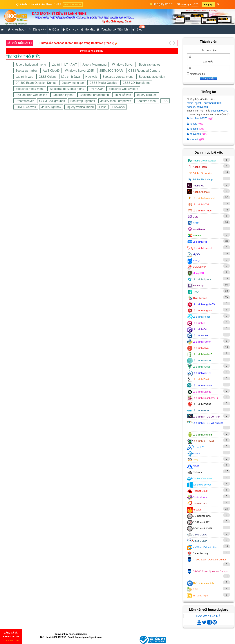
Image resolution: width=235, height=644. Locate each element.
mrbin (190, 103)
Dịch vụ (69, 30)
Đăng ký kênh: (161, 4)
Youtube (104, 30)
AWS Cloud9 (51, 71)
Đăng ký (208, 4)
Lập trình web (24, 77)
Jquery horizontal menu (31, 65)
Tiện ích (121, 30)
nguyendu (202, 107)
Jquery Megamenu (94, 65)
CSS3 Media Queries (103, 83)
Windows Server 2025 (79, 71)
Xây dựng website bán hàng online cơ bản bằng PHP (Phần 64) (78, 43)
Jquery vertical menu (80, 107)
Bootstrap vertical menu (118, 77)
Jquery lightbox (51, 107)
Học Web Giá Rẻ (208, 616)
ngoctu (198, 103)
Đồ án (54, 30)
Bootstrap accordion (152, 77)
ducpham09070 (213, 103)
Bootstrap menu (147, 101)
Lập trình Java (71, 77)
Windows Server (123, 65)
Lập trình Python (64, 95)
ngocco (191, 107)
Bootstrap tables (150, 65)
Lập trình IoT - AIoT (64, 65)
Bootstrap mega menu (30, 89)
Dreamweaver (25, 101)
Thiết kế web (123, 95)
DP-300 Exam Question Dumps (36, 83)
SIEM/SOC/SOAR (111, 71)
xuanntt (193, 139)
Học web (91, 77)
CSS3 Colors (47, 77)
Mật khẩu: (208, 62)
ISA (165, 101)
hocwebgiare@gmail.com (88, 637)
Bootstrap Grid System (123, 89)
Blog (138, 28)
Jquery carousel (147, 95)
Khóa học (16, 30)
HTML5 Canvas (26, 107)
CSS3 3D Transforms (137, 83)
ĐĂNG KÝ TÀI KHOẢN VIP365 (11, 637)
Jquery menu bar (73, 83)
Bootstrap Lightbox (83, 101)
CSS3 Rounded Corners (144, 71)
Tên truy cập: (208, 51)
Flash (103, 107)
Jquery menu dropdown (116, 101)
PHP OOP (96, 89)
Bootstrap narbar (26, 71)
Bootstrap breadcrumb (94, 95)
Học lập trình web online (31, 95)
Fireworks (118, 107)
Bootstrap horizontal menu (67, 89)
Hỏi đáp (88, 30)
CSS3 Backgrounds (52, 101)
